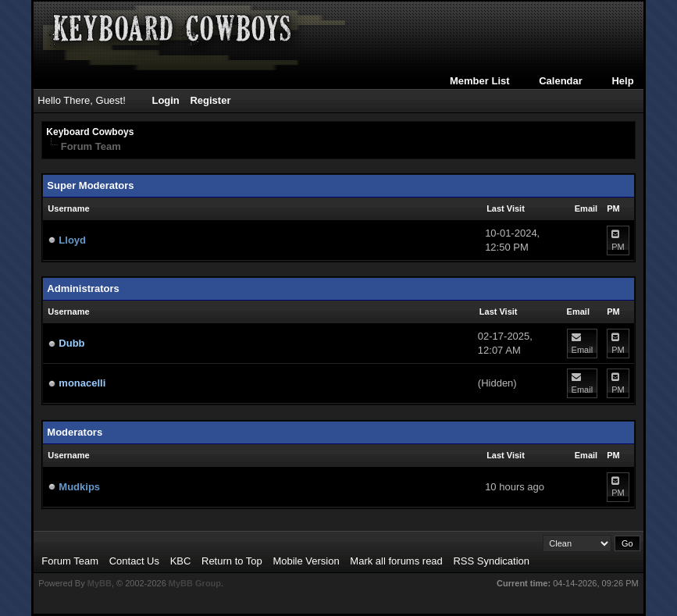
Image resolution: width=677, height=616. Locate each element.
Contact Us (134, 561)
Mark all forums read (396, 561)
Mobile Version (306, 561)
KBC (181, 561)
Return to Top (232, 561)
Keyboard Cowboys (90, 132)
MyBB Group (195, 583)
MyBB (100, 583)
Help (622, 81)
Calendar (561, 81)
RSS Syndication (491, 561)
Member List (480, 81)
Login (165, 100)
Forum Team (70, 561)
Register (210, 100)
